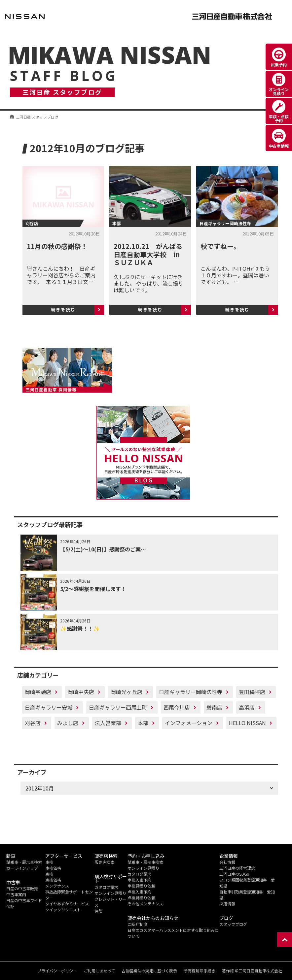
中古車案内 (16, 894)
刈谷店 (33, 723)
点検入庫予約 (139, 892)
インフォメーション (189, 723)
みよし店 (68, 723)
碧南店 (214, 707)
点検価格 (53, 880)
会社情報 (227, 862)
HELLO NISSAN (247, 723)
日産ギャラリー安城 (49, 707)
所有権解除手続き (200, 971)
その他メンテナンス (145, 904)
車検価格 (53, 868)
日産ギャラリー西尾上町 (118, 707)
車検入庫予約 (139, 880)
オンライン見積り (110, 893)
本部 (143, 723)
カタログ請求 (106, 887)
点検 (49, 874)
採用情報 (227, 904)
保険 (98, 911)
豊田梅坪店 (252, 692)
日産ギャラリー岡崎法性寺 (191, 692)
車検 (49, 862)
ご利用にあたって (99, 971)
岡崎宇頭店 (38, 692)
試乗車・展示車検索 (24, 862)
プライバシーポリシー (57, 971)
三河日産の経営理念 (237, 868)
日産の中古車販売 (22, 888)
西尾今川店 (177, 707)
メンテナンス (57, 886)
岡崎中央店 (81, 692)
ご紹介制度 (137, 924)
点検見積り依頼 (141, 898)
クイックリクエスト (63, 910)
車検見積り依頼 (141, 886)
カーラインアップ (22, 868)
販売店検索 (104, 862)
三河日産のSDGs (234, 874)
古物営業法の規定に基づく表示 (149, 971)
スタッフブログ (233, 924)
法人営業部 (108, 723)
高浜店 (247, 707)
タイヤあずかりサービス (67, 904)
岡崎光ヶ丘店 (127, 692)
